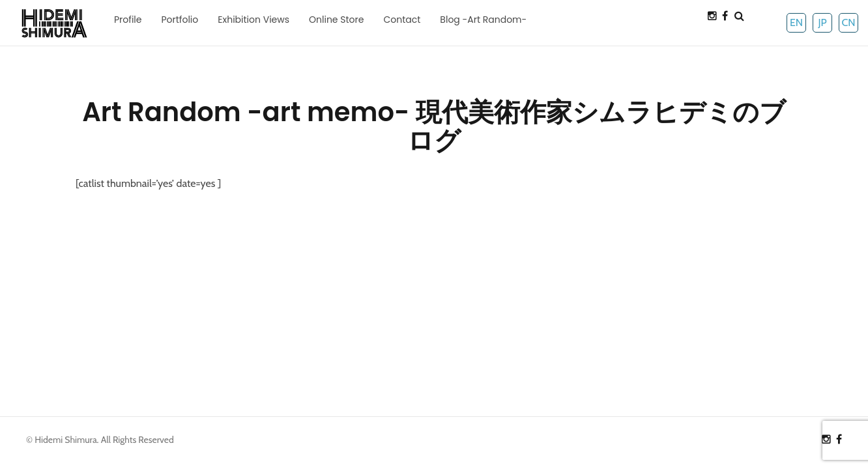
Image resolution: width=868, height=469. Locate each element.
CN (848, 22)
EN (796, 22)
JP (822, 22)
